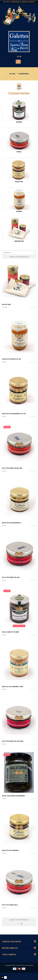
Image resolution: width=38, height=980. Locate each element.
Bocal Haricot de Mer (10, 632)
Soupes (19, 211)
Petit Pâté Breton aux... (11, 577)
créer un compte (28, 2)
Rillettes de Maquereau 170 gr (14, 414)
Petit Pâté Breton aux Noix (13, 741)
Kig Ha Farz (6, 305)
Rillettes (19, 182)
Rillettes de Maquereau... (12, 523)
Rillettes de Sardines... (11, 851)
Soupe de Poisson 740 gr (11, 359)
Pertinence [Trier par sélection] (19, 253)
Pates (19, 152)
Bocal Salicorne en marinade (13, 796)
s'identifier (15, 2)
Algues (19, 122)
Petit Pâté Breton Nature (12, 468)
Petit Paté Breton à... (10, 905)
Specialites (19, 241)
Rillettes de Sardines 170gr (13, 687)
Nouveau (7, 427)
